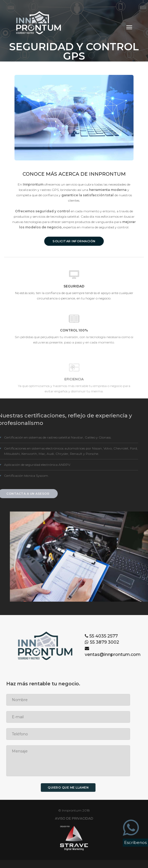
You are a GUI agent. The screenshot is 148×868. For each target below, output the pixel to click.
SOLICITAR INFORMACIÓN (75, 241)
